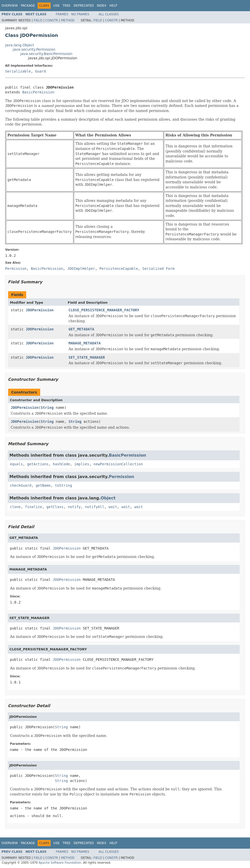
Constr (52, 20)
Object (108, 498)
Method (68, 20)
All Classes (109, 14)
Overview (10, 6)
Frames (62, 14)
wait (113, 507)
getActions (38, 464)
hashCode (61, 464)
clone (15, 507)
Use (56, 6)
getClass (55, 507)
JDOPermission (40, 310)
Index (102, 6)
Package (28, 6)
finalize (33, 507)
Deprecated (84, 6)
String (47, 408)
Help (113, 6)
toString (63, 485)
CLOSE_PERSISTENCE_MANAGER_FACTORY (104, 310)
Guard (40, 71)
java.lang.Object (20, 45)
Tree (67, 6)
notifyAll (95, 507)
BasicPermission (38, 92)
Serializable (18, 71)
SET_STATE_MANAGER (87, 357)
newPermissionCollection (118, 464)
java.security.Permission (34, 49)
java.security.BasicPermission (46, 54)
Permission (122, 477)
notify (74, 507)
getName (43, 485)
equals (16, 464)
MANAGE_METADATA (84, 343)
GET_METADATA (81, 329)
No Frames (80, 14)
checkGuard (21, 485)
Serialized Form (158, 269)
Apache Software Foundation (60, 863)
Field (38, 20)
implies (82, 464)
